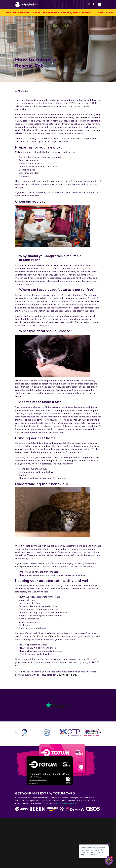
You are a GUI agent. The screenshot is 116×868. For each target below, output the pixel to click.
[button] (99, 733)
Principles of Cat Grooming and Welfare (66, 461)
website (81, 659)
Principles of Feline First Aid (51, 636)
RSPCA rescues (76, 103)
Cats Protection (82, 118)
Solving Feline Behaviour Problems (33, 567)
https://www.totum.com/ (67, 803)
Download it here (67, 675)
